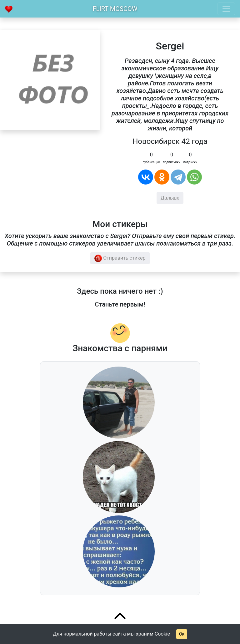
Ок (182, 634)
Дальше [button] (170, 198)
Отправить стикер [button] (120, 258)
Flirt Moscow (115, 9)
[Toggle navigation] (226, 9)
